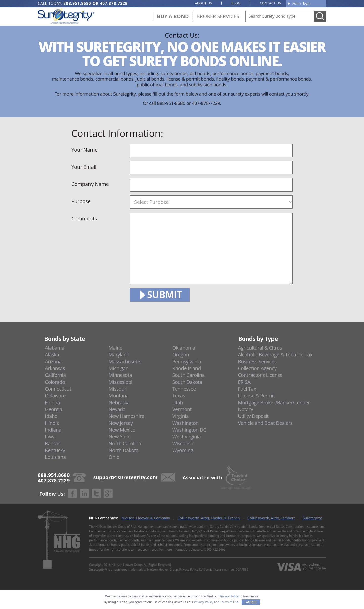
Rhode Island (187, 368)
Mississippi (121, 382)
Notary (245, 409)
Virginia (181, 416)
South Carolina (189, 375)
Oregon (181, 355)
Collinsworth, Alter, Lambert (271, 518)
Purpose (81, 201)
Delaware (55, 396)
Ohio (114, 457)
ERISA (244, 382)
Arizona (53, 361)
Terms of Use (229, 602)
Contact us (270, 3)
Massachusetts (125, 361)
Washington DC (189, 430)
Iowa (50, 437)
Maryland (119, 355)
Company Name (90, 184)
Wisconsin (184, 443)
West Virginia (187, 437)
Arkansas (55, 368)
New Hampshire (127, 416)
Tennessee (184, 389)
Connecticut (58, 389)
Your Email (84, 167)
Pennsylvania (187, 361)
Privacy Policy (189, 569)
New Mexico (122, 430)
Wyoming (183, 450)
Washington (186, 423)
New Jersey (121, 423)
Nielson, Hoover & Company (146, 518)
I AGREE (251, 602)
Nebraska (119, 402)
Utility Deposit (253, 416)
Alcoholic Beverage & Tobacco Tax (275, 355)
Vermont (182, 409)
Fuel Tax (247, 389)
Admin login (301, 3)
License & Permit (256, 396)
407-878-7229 (206, 103)
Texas (179, 396)
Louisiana (55, 457)
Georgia (54, 409)
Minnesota (120, 375)
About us (203, 3)
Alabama (55, 348)
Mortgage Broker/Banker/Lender (274, 402)
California (55, 375)
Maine (116, 348)
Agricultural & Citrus (260, 348)
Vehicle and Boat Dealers (265, 423)
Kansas (53, 443)
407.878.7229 (114, 3)
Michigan (119, 368)
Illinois (52, 423)
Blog (236, 3)
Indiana (53, 430)
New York (119, 437)
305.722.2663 (216, 549)
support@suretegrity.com (126, 477)
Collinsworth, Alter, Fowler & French (209, 518)
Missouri (118, 389)
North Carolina (125, 443)
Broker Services (218, 16)
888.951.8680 (77, 3)
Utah (178, 402)
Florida (53, 402)
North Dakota (124, 450)
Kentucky (55, 450)
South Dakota (187, 382)
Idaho (51, 416)
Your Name (84, 150)
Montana (119, 396)
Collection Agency (257, 368)
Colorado (55, 382)
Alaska (52, 355)
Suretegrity (312, 518)
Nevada (117, 409)
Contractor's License (260, 375)
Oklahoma (184, 348)
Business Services (257, 361)
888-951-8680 (171, 103)
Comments (84, 218)
